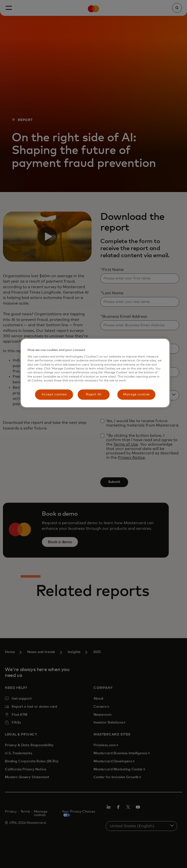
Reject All (94, 394)
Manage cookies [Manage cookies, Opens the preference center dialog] (136, 394)
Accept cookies (54, 394)
